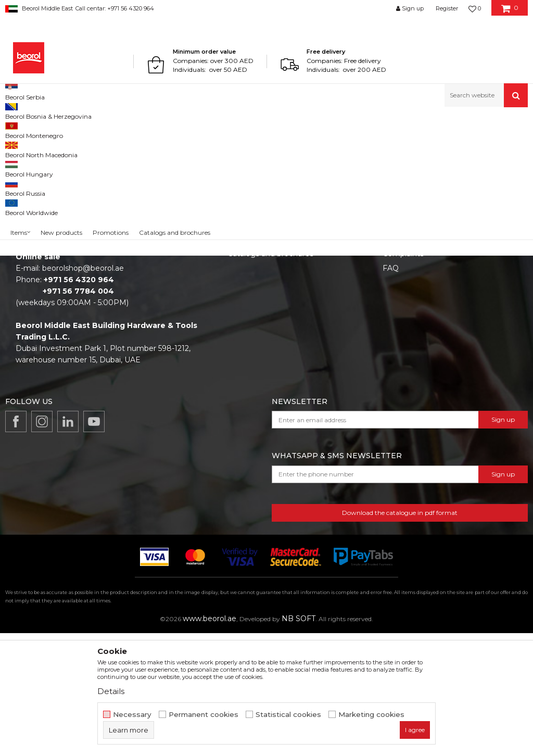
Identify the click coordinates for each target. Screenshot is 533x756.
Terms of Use (407, 333)
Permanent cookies (204, 715)
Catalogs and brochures (270, 376)
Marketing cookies (371, 715)
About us (244, 333)
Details (111, 691)
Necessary (132, 715)
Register (447, 8)
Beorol (15, 129)
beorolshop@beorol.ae (83, 391)
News (238, 347)
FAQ (391, 391)
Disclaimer (402, 347)
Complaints (403, 376)
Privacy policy (407, 362)
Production (248, 362)
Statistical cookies (288, 715)
